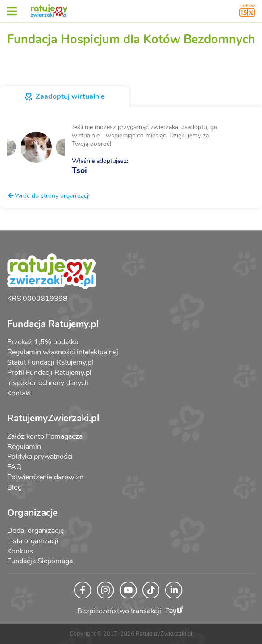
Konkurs (20, 551)
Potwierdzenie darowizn (45, 477)
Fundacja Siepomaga (40, 561)
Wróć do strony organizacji (48, 195)
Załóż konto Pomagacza (45, 436)
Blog (15, 487)
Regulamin (24, 447)
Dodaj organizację (35, 531)
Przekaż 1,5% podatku (43, 342)
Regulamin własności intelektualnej (63, 352)
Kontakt (19, 393)
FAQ (14, 467)
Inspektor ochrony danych (48, 383)
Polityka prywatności (40, 457)
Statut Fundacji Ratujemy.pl (50, 362)
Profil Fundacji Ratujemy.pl (49, 373)
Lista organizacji (33, 541)
